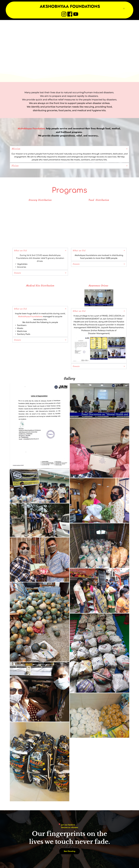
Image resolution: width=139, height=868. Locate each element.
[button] (124, 11)
